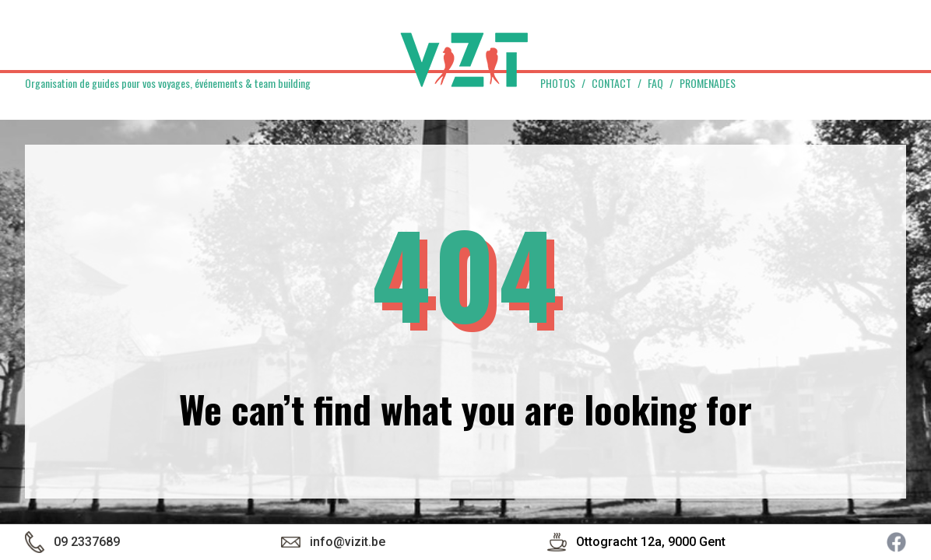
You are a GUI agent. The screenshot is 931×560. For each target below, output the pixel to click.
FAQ (655, 83)
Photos (558, 83)
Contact (611, 83)
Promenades (708, 83)
